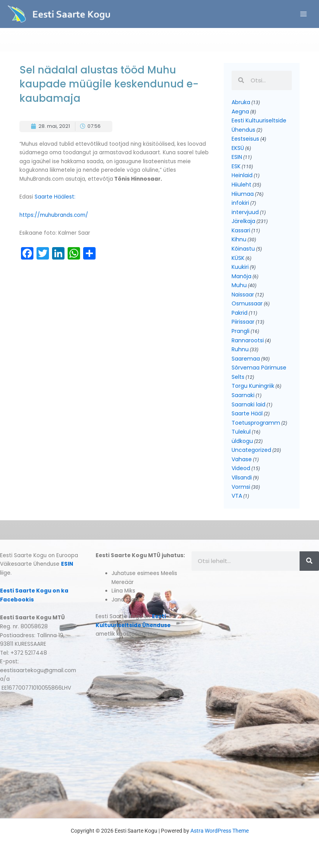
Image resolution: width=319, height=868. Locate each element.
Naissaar (243, 297)
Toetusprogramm (256, 425)
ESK (236, 169)
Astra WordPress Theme (220, 833)
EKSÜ (238, 150)
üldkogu (242, 443)
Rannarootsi (248, 343)
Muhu (239, 288)
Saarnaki (243, 397)
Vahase (242, 462)
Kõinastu (243, 251)
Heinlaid (242, 178)
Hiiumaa (243, 196)
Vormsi (241, 489)
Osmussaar (247, 306)
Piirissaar (243, 324)
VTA (237, 498)
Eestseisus (245, 141)
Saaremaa (246, 361)
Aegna (240, 114)
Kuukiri (240, 269)
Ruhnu (240, 352)
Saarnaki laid (248, 407)
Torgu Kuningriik (253, 389)
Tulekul (241, 434)
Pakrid (240, 315)
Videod (241, 471)
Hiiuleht (241, 187)
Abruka (241, 105)
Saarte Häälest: (56, 200)
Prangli (241, 333)
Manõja (241, 279)
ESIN (237, 160)
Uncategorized (251, 453)
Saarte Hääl (247, 416)
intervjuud (245, 214)
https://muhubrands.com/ (54, 217)
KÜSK (238, 260)
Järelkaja (243, 224)
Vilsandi (242, 480)
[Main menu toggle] (304, 15)
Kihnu (239, 242)
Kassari (241, 233)
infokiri (240, 206)
